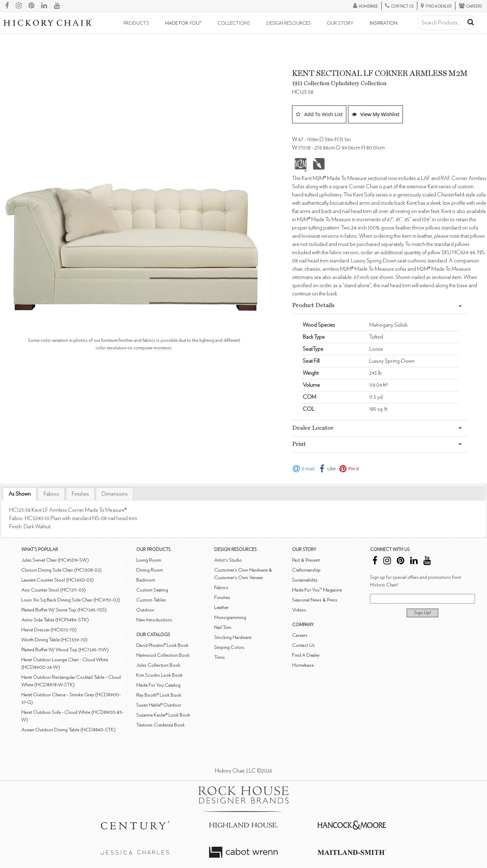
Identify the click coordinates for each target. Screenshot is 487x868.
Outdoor (145, 610)
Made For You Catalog (158, 685)
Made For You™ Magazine (317, 590)
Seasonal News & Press (315, 600)
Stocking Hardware (233, 637)
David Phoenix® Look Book (162, 645)
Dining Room (150, 570)
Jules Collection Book (158, 665)
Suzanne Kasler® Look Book (163, 715)
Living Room (149, 560)
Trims (219, 657)
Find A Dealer (306, 655)
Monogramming (230, 617)
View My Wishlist (376, 114)
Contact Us (303, 645)
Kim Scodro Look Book (159, 675)
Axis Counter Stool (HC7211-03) (54, 590)
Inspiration (384, 23)
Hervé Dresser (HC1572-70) (49, 630)
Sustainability (305, 580)
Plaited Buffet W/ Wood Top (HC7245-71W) (65, 650)
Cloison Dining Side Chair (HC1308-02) (61, 570)
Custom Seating (152, 590)
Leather (221, 607)
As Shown (20, 494)
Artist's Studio (228, 560)
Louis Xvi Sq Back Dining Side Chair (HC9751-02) (71, 600)
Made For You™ (183, 23)
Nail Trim (223, 627)
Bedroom (146, 580)
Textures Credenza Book (160, 725)
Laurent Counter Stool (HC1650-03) (57, 580)
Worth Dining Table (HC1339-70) (54, 640)
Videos (299, 610)
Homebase (303, 665)
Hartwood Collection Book (163, 655)
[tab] (20, 494)
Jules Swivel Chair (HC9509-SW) (55, 560)
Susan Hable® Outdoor (159, 705)
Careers (300, 635)
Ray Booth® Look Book (159, 695)
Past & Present (306, 560)
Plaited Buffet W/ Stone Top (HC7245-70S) (64, 610)
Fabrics (51, 494)
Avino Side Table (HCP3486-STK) (55, 620)
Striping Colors (229, 647)
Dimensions (115, 494)
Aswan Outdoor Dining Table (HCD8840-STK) (68, 730)
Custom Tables (151, 600)
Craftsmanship (306, 570)
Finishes (80, 494)
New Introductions (154, 620)
